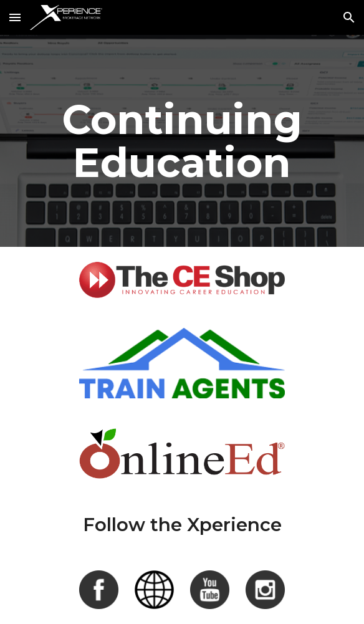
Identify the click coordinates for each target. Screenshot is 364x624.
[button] (15, 17)
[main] (182, 141)
